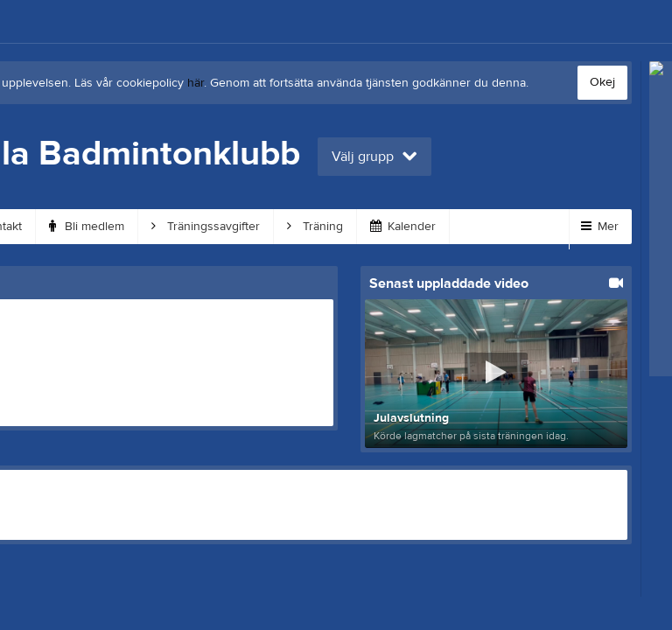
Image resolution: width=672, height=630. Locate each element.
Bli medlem (87, 227)
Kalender (403, 227)
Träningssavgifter (206, 227)
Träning (315, 227)
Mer (600, 227)
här (196, 83)
